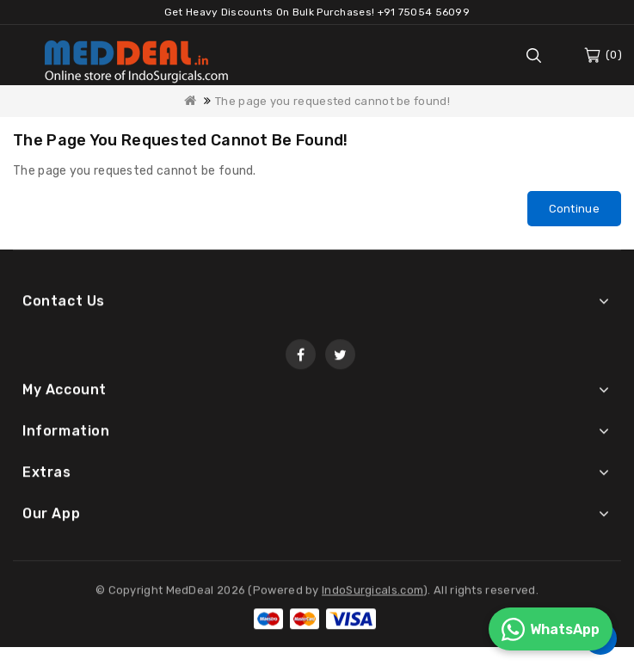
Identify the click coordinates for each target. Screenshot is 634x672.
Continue (574, 209)
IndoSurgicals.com (372, 592)
